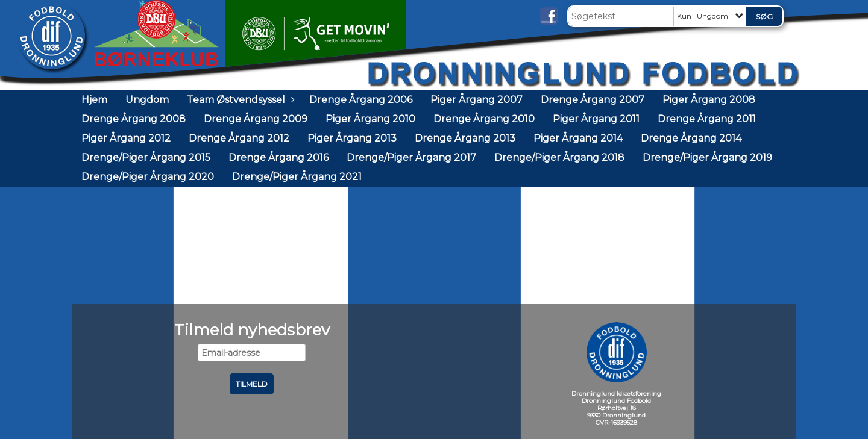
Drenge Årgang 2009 (256, 119)
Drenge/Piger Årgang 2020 (148, 177)
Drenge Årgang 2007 (593, 100)
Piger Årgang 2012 (126, 138)
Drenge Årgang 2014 (691, 138)
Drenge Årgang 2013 (465, 138)
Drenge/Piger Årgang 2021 (297, 177)
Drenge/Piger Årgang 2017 (411, 157)
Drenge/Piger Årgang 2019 (707, 157)
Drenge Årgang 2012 (239, 138)
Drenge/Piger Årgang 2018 (559, 157)
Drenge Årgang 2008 (134, 119)
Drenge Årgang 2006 (361, 100)
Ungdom (147, 100)
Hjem (94, 100)
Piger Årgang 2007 (476, 100)
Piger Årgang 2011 (596, 119)
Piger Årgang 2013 (352, 138)
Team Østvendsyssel (239, 100)
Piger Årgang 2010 (370, 119)
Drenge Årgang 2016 (278, 157)
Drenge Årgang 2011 (707, 119)
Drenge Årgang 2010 (484, 119)
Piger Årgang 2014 (578, 138)
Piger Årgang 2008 (709, 100)
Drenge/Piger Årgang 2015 (146, 157)
